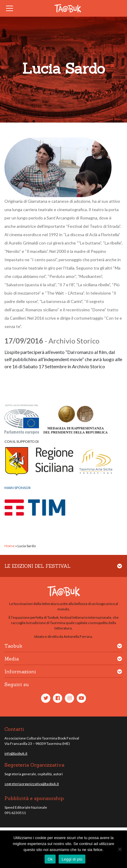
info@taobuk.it (16, 753)
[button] (120, 570)
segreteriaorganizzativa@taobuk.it (32, 784)
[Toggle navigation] (11, 8)
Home (10, 546)
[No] (120, 849)
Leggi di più (72, 859)
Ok (50, 859)
